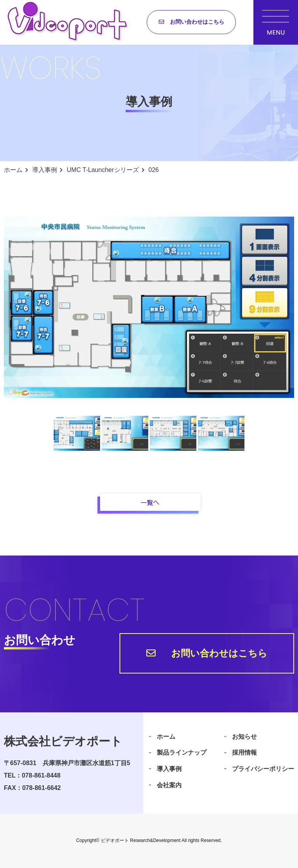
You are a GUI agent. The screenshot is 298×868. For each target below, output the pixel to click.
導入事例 (169, 769)
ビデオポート (115, 840)
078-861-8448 (41, 775)
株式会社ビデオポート (63, 741)
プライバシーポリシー (263, 769)
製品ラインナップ (182, 753)
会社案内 (169, 785)
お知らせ (244, 737)
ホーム (166, 737)
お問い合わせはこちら (197, 22)
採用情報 (244, 753)
